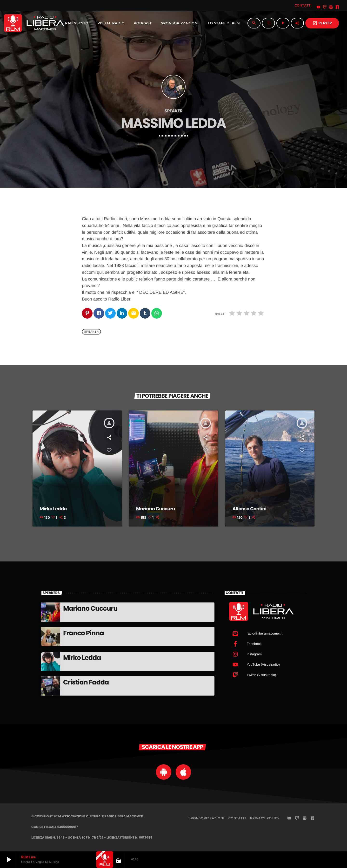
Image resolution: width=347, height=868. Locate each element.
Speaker (91, 332)
